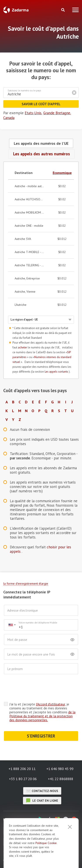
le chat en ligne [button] (42, 801)
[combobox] (12, 625)
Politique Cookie (46, 843)
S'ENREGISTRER (41, 736)
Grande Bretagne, (57, 113)
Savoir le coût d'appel (41, 104)
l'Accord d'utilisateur (50, 704)
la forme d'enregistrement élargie (26, 583)
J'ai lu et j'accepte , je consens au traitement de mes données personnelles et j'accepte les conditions (42, 712)
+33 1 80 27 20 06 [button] (23, 779)
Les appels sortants (57, 372)
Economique (62, 173)
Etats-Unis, (33, 113)
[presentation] (37, 688)
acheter (23, 347)
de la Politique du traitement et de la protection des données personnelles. (42, 716)
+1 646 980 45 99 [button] (60, 769)
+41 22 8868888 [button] (61, 779)
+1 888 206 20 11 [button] (22, 769)
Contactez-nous (42, 791)
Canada (9, 118)
